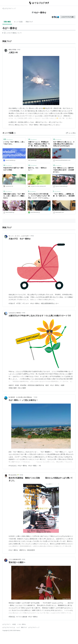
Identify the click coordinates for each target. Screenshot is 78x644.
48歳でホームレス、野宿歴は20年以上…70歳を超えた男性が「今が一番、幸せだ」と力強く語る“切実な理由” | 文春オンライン (39, 144)
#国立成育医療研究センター (50, 303)
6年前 (21, 475)
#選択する (22, 550)
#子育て (19, 303)
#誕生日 (11, 385)
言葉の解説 (7, 22)
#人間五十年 (13, 122)
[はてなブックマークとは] (15, 133)
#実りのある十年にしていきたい (50, 125)
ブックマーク (8, 139)
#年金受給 (23, 385)
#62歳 (17, 385)
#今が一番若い (33, 466)
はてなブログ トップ (9, 8)
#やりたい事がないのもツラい (18, 125)
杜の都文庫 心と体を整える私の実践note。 (21, 397)
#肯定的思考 (31, 550)
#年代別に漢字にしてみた (26, 122)
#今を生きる (13, 466)
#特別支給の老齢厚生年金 (36, 385)
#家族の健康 (13, 388)
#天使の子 (12, 303)
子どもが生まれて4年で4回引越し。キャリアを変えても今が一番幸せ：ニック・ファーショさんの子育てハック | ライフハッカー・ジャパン (39, 196)
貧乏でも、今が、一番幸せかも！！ (37, 169)
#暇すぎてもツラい (42, 122)
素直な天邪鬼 (12, 50)
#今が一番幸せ (34, 125)
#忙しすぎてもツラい (56, 122)
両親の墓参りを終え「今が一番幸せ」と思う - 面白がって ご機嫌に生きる (14, 196)
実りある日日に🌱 (14, 475)
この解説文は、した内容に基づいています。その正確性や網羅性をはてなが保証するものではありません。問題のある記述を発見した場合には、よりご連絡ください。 (12, 33)
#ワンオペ (26, 303)
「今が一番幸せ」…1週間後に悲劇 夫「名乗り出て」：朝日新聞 (64, 195)
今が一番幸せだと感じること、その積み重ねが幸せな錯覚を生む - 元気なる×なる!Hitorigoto (64, 144)
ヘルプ (18, 627)
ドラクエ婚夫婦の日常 (15, 559)
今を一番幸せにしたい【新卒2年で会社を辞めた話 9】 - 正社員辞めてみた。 (64, 170)
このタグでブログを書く (68, 17)
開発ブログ (24, 627)
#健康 (62, 385)
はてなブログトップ (34, 627)
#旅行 (47, 385)
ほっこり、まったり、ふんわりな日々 (19, 236)
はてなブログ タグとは (9, 627)
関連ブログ (29, 22)
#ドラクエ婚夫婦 (22, 617)
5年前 (36, 397)
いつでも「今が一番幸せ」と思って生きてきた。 (14, 143)
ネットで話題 (18, 22)
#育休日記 (12, 617)
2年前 (19, 50)
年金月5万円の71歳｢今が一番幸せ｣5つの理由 (13, 169)
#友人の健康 (22, 388)
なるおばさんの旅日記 (15, 313)
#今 (40, 466)
